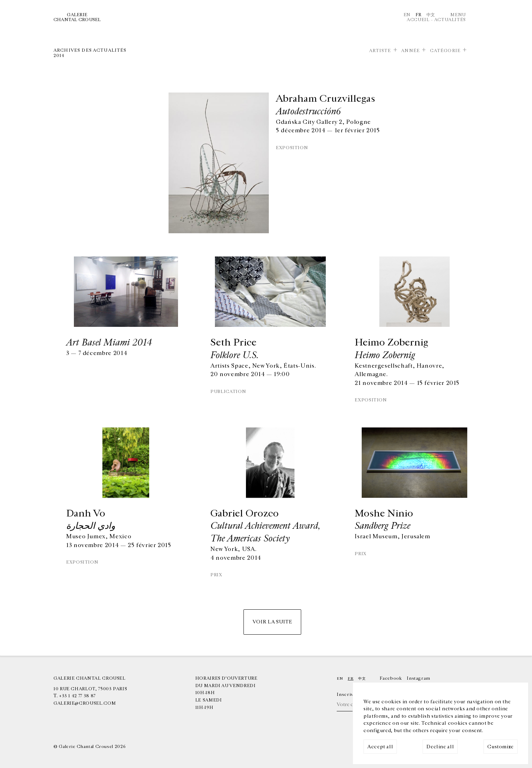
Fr (419, 15)
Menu (458, 15)
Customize (501, 747)
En (407, 15)
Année (410, 51)
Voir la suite (272, 622)
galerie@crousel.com (85, 703)
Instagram (419, 678)
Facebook (391, 678)
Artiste (380, 51)
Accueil (418, 20)
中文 (431, 15)
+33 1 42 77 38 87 (77, 696)
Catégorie (445, 51)
